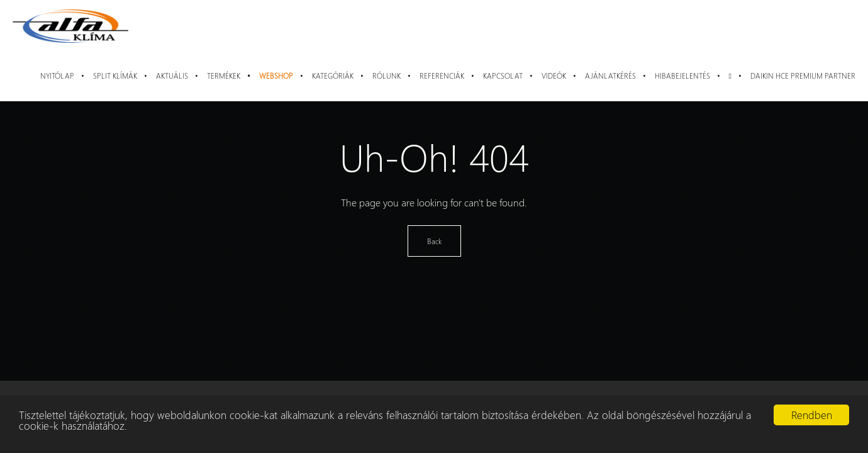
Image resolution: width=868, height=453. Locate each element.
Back (434, 241)
